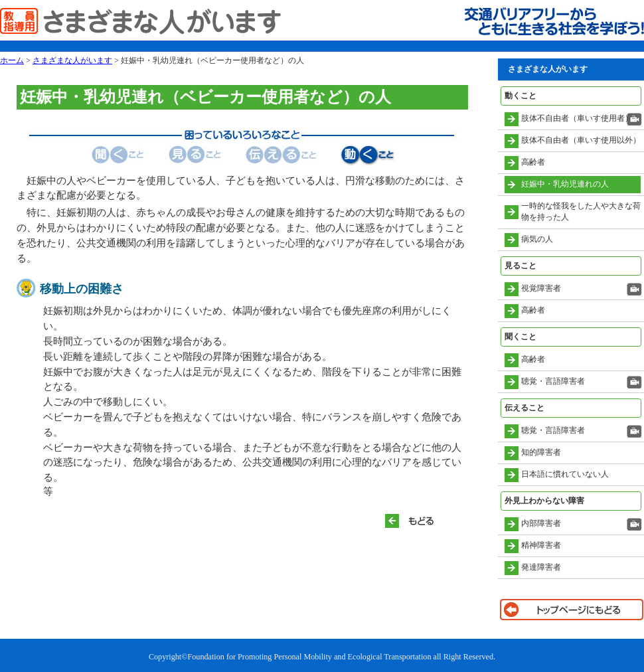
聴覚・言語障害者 (553, 381)
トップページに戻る (571, 610)
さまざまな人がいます (72, 60)
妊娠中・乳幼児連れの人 (565, 184)
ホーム (12, 60)
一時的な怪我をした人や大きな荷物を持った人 (581, 211)
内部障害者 (541, 523)
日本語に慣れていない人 (565, 474)
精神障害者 (541, 545)
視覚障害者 (541, 288)
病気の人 (537, 239)
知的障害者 (541, 452)
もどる (415, 521)
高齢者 (533, 162)
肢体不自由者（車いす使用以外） (581, 140)
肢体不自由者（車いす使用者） (577, 118)
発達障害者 (541, 567)
